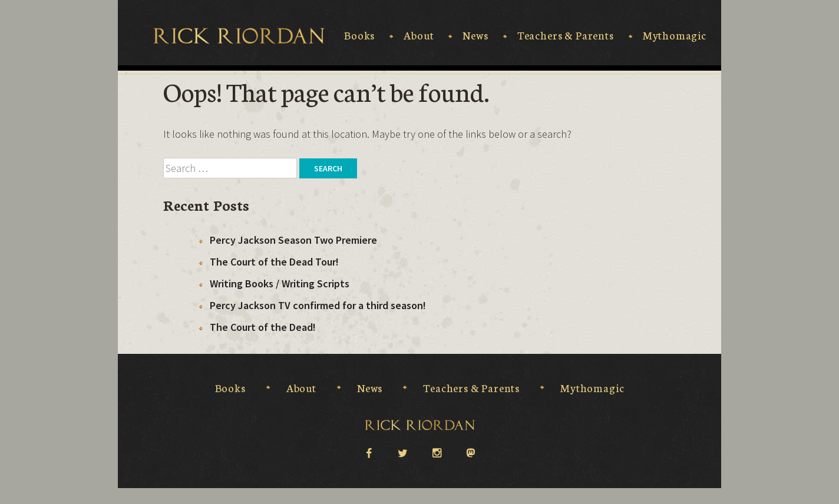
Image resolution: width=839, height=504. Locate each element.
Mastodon (471, 453)
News (475, 35)
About (419, 35)
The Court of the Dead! (263, 327)
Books (359, 35)
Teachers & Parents (566, 35)
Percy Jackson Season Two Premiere (293, 240)
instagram (437, 452)
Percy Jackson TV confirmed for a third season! (318, 305)
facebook (368, 452)
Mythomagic (675, 35)
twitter (402, 452)
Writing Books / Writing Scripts (280, 283)
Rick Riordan (239, 36)
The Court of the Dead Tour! (274, 262)
